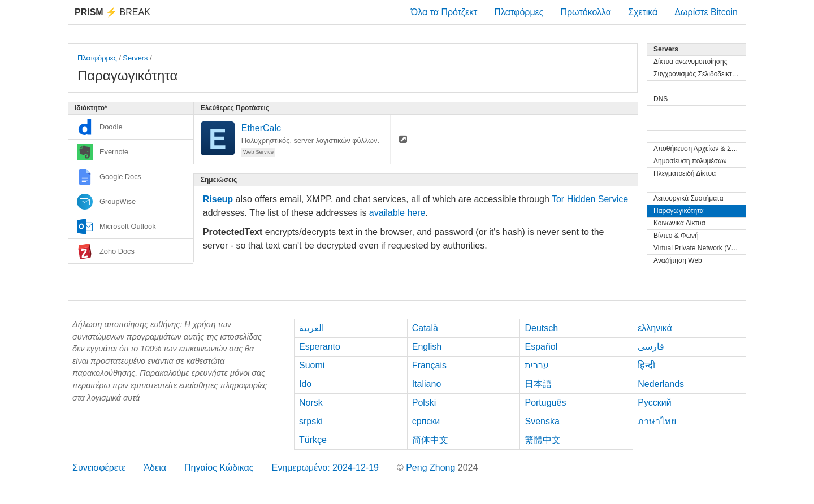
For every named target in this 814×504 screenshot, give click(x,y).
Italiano (427, 384)
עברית (537, 365)
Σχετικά (643, 12)
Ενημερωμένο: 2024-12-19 (325, 468)
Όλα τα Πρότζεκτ (444, 12)
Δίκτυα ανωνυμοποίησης (690, 62)
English (427, 347)
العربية (311, 328)
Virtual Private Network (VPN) (698, 248)
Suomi (312, 365)
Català (425, 328)
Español (541, 347)
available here (397, 213)
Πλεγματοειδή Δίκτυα (685, 173)
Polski (424, 403)
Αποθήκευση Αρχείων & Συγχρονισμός (700, 149)
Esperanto (320, 347)
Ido (305, 384)
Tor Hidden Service (590, 199)
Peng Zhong (432, 468)
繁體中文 (543, 440)
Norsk (311, 403)
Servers (135, 58)
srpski (311, 421)
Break (112, 12)
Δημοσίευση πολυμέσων (690, 161)
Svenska (542, 421)
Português (545, 403)
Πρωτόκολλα (586, 12)
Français (429, 365)
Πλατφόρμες (519, 12)
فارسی (651, 347)
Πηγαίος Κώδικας (219, 468)
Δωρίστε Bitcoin (706, 12)
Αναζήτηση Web (678, 260)
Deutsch (541, 328)
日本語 (538, 384)
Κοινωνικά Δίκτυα (679, 223)
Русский (654, 403)
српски (426, 421)
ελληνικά (655, 328)
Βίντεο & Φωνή (676, 236)
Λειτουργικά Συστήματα (689, 198)
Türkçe (313, 440)
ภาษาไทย (657, 421)
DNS (661, 99)
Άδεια (155, 468)
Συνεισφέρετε (99, 468)
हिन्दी (646, 365)
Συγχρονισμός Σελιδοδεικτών (697, 74)
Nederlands (661, 384)
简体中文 (430, 440)
